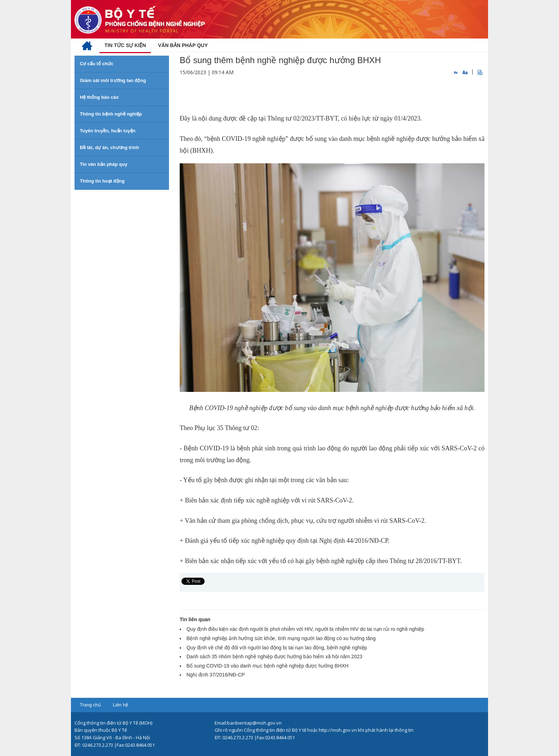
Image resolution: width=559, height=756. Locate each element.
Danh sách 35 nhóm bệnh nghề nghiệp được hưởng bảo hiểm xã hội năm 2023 (274, 657)
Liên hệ (120, 705)
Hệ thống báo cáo (99, 97)
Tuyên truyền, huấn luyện (108, 131)
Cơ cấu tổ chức (97, 64)
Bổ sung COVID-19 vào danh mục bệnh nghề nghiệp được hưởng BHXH (267, 666)
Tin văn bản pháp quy (104, 164)
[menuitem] (87, 45)
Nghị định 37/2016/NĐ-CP (216, 675)
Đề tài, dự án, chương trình (109, 147)
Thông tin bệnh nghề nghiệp (111, 114)
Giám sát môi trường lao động (113, 80)
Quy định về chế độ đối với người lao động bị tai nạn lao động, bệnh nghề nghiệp (277, 648)
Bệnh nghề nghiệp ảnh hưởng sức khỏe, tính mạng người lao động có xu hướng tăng (281, 638)
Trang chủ (90, 705)
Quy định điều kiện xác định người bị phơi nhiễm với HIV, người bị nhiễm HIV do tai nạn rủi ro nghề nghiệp (305, 629)
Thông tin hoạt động (102, 181)
